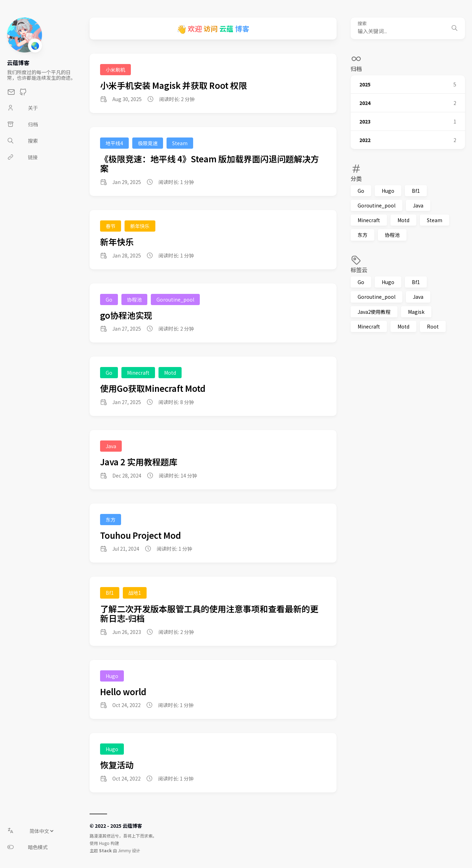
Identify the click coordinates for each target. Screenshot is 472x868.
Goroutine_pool (376, 205)
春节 (111, 226)
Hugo (388, 191)
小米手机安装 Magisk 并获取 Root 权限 (174, 85)
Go (361, 191)
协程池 (392, 235)
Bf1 (416, 191)
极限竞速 (148, 143)
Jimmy (124, 850)
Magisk (416, 312)
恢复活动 (117, 765)
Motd (403, 220)
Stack (105, 850)
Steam (435, 220)
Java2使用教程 (374, 312)
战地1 (135, 593)
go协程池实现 (126, 315)
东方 (362, 235)
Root (433, 326)
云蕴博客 (18, 63)
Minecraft (369, 220)
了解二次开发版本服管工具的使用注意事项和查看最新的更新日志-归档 (209, 613)
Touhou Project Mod (140, 535)
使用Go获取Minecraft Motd (153, 388)
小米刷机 (115, 70)
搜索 (362, 24)
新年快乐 (140, 226)
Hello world (123, 691)
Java (418, 205)
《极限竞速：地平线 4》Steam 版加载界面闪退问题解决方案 (210, 164)
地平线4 (114, 143)
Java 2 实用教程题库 (139, 462)
